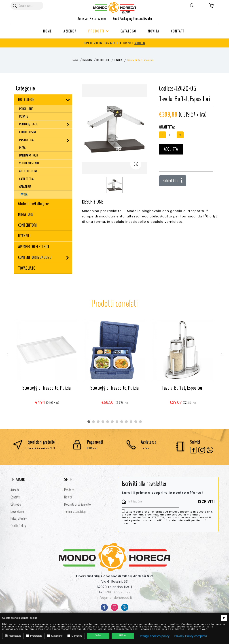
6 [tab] (112, 422)
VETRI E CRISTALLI (29, 163)
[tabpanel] (47, 366)
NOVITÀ (154, 31)
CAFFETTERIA (26, 179)
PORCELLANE (26, 109)
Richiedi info (173, 181)
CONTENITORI (27, 225)
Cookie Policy (18, 526)
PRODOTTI (99, 31)
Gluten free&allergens (34, 204)
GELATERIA (25, 187)
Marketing (75, 636)
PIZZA (22, 148)
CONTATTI (178, 31)
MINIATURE (26, 214)
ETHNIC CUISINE (28, 132)
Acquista (171, 149)
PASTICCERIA (26, 140)
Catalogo (16, 504)
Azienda (15, 490)
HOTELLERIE (103, 60)
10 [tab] (131, 422)
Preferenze (34, 636)
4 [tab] (103, 422)
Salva (98, 635)
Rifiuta (123, 635)
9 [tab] (126, 422)
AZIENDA (70, 31)
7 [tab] (117, 422)
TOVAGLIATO (27, 268)
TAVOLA (118, 60)
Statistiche (55, 636)
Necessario (13, 636)
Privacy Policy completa (191, 636)
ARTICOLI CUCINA (28, 171)
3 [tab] (98, 422)
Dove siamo (17, 511)
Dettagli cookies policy (154, 636)
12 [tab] (140, 422)
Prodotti (87, 60)
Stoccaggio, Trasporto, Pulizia (47, 388)
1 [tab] (89, 422)
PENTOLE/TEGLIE (29, 124)
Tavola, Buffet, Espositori (182, 388)
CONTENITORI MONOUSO (35, 257)
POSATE (24, 116)
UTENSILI (24, 236)
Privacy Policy (19, 519)
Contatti (15, 497)
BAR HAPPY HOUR (29, 155)
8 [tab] (122, 422)
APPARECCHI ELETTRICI (34, 247)
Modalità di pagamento (77, 504)
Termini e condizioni (75, 511)
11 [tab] (136, 422)
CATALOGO (128, 31)
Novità (68, 497)
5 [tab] (108, 422)
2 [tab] (93, 422)
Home (75, 60)
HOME (48, 31)
